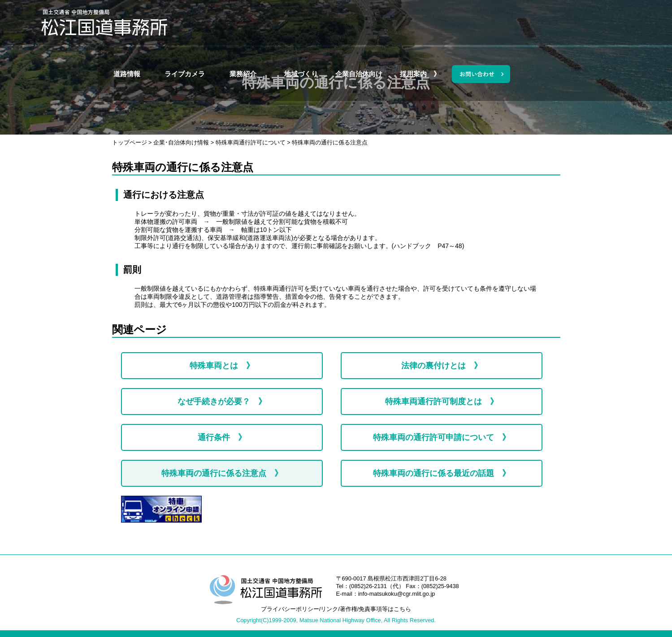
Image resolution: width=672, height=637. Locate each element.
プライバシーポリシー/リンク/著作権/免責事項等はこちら (336, 609)
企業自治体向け (463, 22)
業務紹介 (347, 22)
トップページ (130, 142)
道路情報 (230, 22)
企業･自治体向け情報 (181, 142)
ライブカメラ (289, 22)
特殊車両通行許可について (251, 142)
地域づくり (405, 22)
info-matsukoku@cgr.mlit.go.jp (397, 594)
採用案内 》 (521, 22)
